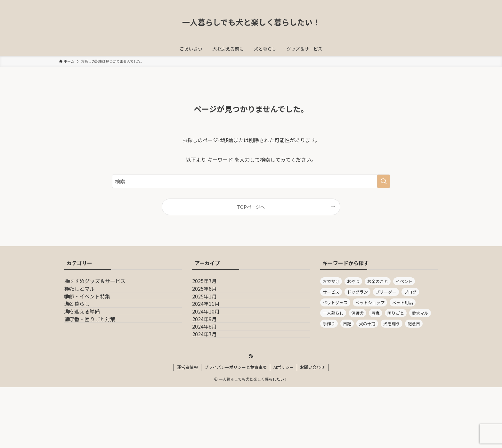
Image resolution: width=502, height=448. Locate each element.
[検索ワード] (251, 181)
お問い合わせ (312, 428)
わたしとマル (88, 300)
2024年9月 (212, 361)
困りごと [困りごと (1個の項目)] (396, 313)
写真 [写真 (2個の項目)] (376, 313)
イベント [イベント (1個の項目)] (404, 281)
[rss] (251, 417)
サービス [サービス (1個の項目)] (331, 292)
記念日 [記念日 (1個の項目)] (414, 324)
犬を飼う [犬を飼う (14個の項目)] (392, 324)
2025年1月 (212, 315)
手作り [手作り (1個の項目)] (329, 324)
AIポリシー (283, 428)
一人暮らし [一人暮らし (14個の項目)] (333, 313)
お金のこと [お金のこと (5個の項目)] (378, 281)
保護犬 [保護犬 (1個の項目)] (357, 313)
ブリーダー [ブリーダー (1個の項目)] (386, 292)
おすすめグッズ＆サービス (104, 285)
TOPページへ (251, 207)
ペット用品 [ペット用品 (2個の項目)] (403, 302)
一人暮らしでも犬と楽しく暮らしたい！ (251, 22)
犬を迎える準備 (91, 346)
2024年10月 (214, 346)
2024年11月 (214, 330)
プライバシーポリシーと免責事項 (235, 428)
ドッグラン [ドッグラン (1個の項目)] (357, 292)
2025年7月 (212, 285)
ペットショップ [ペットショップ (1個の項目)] (370, 302)
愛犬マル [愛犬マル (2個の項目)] (420, 313)
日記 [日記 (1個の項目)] (347, 324)
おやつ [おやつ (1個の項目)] (353, 281)
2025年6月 (212, 300)
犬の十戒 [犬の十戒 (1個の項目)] (367, 324)
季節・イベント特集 (96, 315)
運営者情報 (187, 428)
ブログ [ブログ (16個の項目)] (410, 292)
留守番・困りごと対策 (99, 361)
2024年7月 (212, 391)
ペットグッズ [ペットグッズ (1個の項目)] (335, 302)
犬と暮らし (86, 330)
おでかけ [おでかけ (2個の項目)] (331, 281)
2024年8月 (212, 376)
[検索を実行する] (384, 181)
